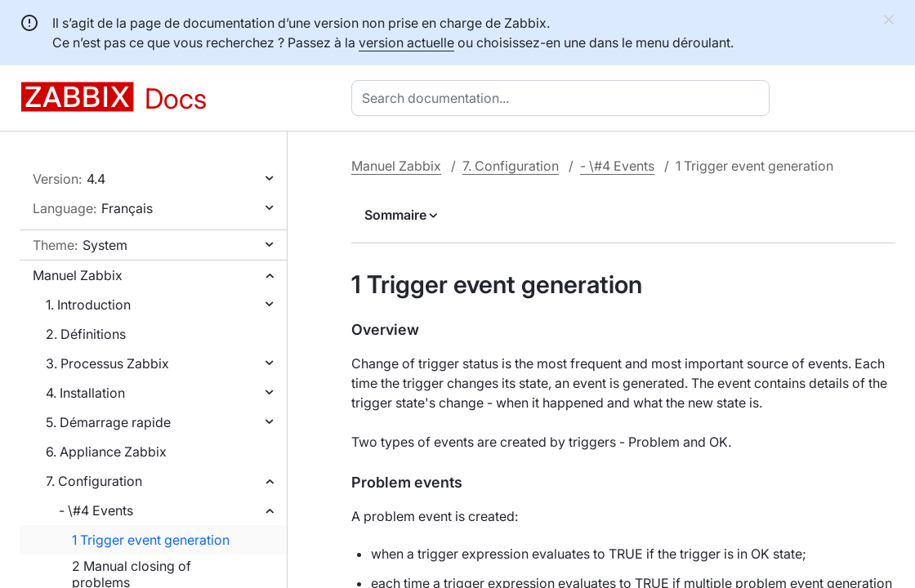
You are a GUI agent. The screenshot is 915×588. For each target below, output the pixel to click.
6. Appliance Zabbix (106, 452)
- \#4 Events (96, 510)
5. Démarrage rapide (108, 422)
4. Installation (85, 393)
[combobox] (564, 98)
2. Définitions (86, 334)
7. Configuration (94, 481)
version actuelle (406, 42)
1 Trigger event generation (151, 540)
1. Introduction (88, 305)
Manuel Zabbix (78, 275)
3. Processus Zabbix (107, 363)
